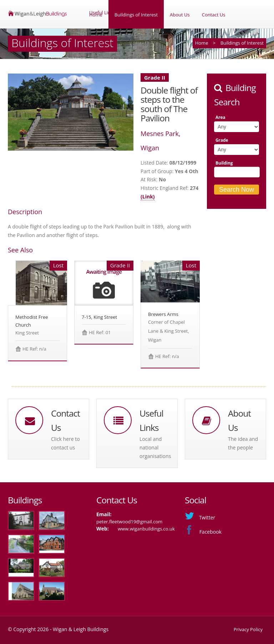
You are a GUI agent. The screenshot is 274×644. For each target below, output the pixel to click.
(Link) (148, 197)
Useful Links (102, 43)
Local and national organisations (155, 447)
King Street (27, 333)
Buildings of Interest (136, 15)
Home (96, 15)
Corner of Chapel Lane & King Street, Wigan (169, 331)
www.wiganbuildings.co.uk (146, 529)
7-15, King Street (99, 317)
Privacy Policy (248, 629)
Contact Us (214, 15)
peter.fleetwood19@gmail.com (129, 522)
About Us (180, 15)
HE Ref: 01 (100, 332)
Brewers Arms (163, 314)
